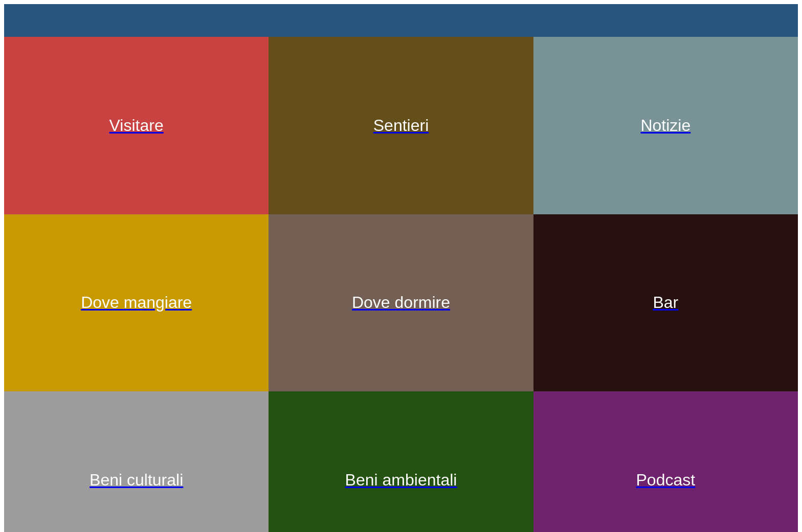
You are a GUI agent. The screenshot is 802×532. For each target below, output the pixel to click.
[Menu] (25, 20)
